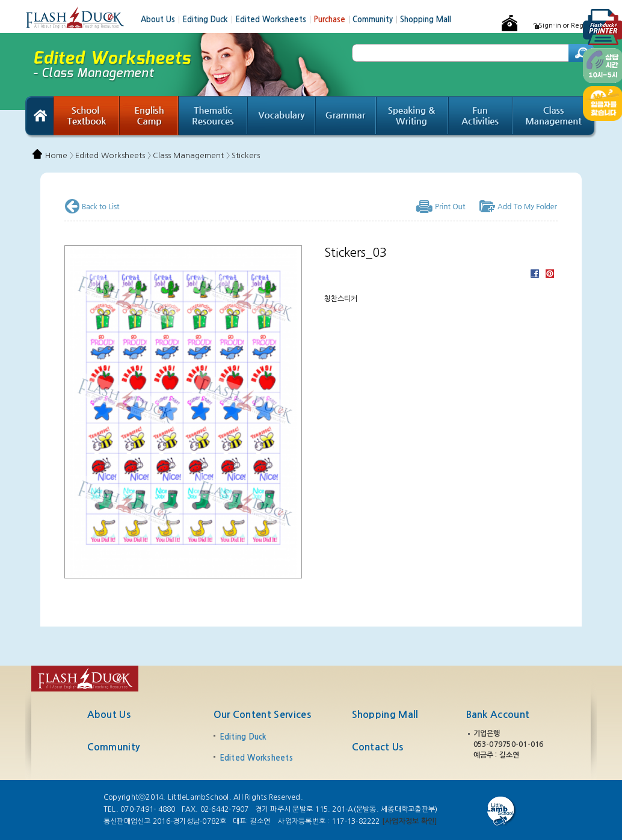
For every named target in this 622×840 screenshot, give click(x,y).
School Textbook (87, 117)
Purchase (333, 20)
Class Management (555, 117)
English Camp (149, 117)
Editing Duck (209, 20)
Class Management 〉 (191, 155)
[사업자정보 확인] (409, 821)
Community (376, 20)
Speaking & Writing (413, 117)
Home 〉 (59, 155)
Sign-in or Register (568, 26)
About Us (162, 20)
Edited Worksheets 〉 (113, 155)
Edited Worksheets (274, 20)
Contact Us (378, 747)
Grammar (346, 117)
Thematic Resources (213, 117)
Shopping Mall (426, 20)
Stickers (246, 155)
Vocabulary (282, 117)
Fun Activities (481, 117)
